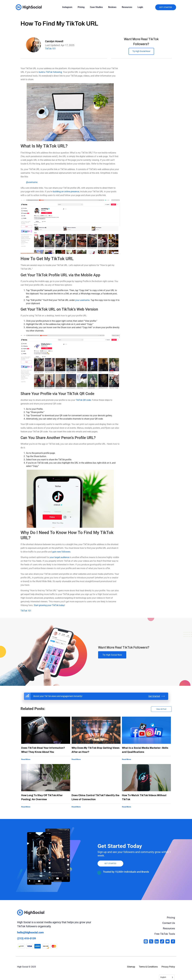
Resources (127, 7)
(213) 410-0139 (26, 938)
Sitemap (131, 967)
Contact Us (168, 923)
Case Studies (96, 7)
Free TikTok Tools (164, 934)
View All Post (161, 709)
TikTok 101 (50, 49)
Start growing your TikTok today (49, 605)
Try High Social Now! (141, 51)
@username (32, 182)
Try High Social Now (112, 655)
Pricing (81, 7)
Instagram (67, 7)
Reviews (112, 7)
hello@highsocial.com (30, 932)
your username (82, 300)
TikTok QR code (83, 400)
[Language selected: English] (167, 977)
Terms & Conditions (148, 967)
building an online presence (66, 192)
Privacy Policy (168, 967)
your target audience (59, 557)
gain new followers (61, 552)
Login (140, 7)
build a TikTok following (50, 72)
